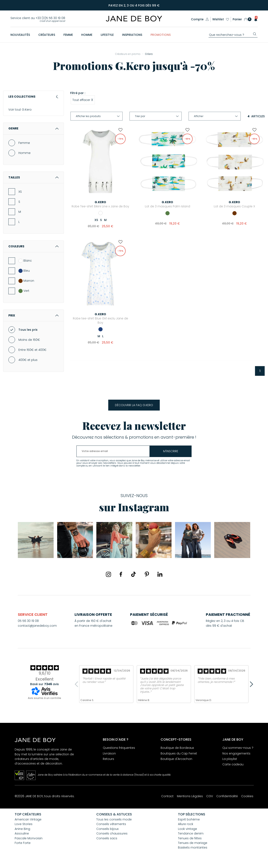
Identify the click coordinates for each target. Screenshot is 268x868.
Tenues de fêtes (190, 838)
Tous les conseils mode (114, 819)
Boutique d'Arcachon (176, 759)
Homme (24, 158)
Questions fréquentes (119, 748)
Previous (77, 684)
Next (250, 684)
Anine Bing (22, 829)
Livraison (109, 753)
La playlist (230, 759)
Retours (108, 759)
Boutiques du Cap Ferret (179, 753)
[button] (254, 19)
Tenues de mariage (193, 843)
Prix (33, 320)
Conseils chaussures (112, 833)
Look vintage (187, 829)
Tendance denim (191, 833)
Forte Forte (23, 843)
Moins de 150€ (29, 345)
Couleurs (33, 251)
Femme (24, 148)
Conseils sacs (107, 838)
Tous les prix (28, 335)
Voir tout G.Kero (20, 110)
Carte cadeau (233, 764)
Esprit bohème (189, 819)
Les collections (33, 97)
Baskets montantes (193, 847)
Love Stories (24, 824)
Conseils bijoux (107, 829)
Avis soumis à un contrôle (44, 698)
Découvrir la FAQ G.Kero (134, 405)
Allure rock (186, 824)
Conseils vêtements (111, 824)
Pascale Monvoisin (29, 838)
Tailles (33, 182)
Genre (33, 133)
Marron (26, 286)
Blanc (25, 266)
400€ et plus (28, 365)
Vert (24, 296)
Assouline (22, 833)
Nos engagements (236, 753)
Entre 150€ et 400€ (32, 355)
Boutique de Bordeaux (177, 748)
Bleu (24, 276)
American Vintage (28, 819)
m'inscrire (171, 451)
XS (20, 196)
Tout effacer (83, 100)
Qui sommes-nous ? (238, 748)
